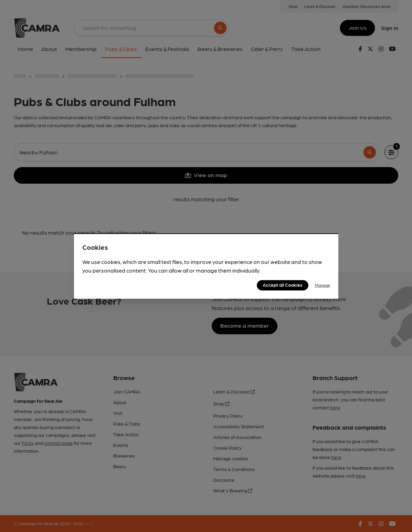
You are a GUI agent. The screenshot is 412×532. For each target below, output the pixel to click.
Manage (323, 285)
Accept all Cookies (283, 285)
